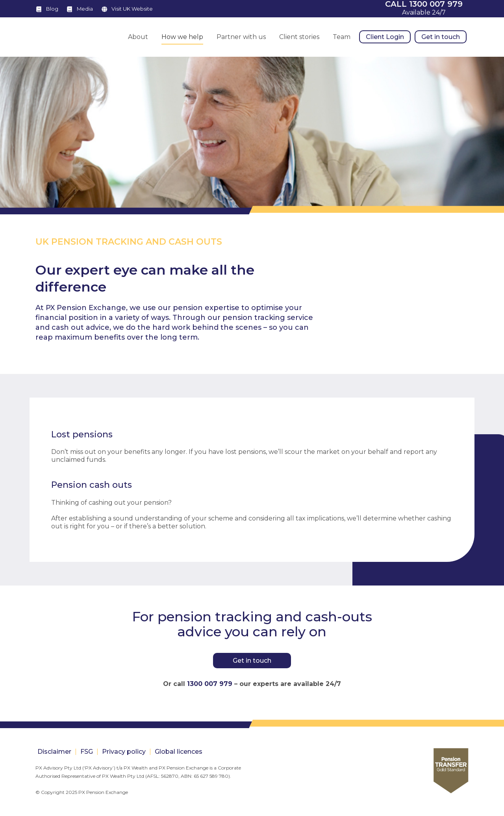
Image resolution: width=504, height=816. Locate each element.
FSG (87, 752)
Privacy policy (124, 752)
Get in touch (252, 661)
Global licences (179, 752)
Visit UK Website (132, 9)
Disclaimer (54, 752)
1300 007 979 (210, 684)
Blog (52, 9)
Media (85, 9)
